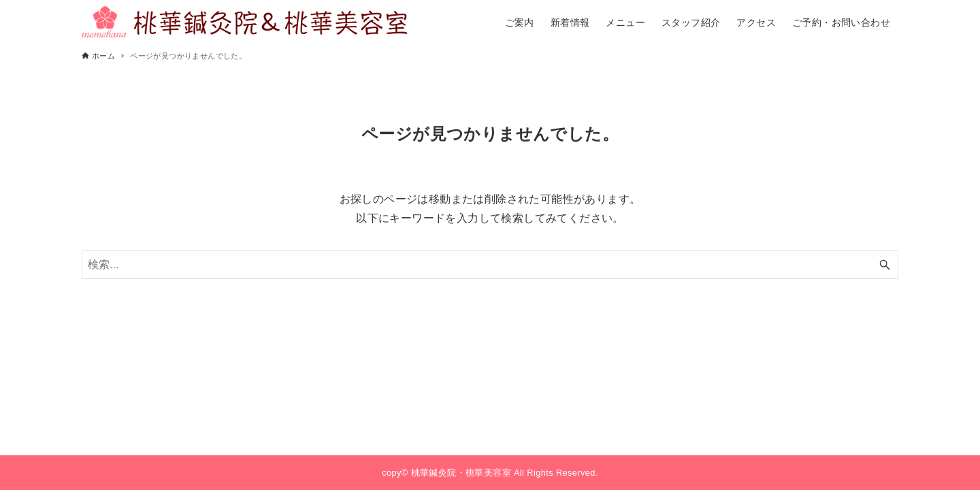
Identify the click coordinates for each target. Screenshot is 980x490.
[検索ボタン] (885, 265)
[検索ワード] (490, 265)
